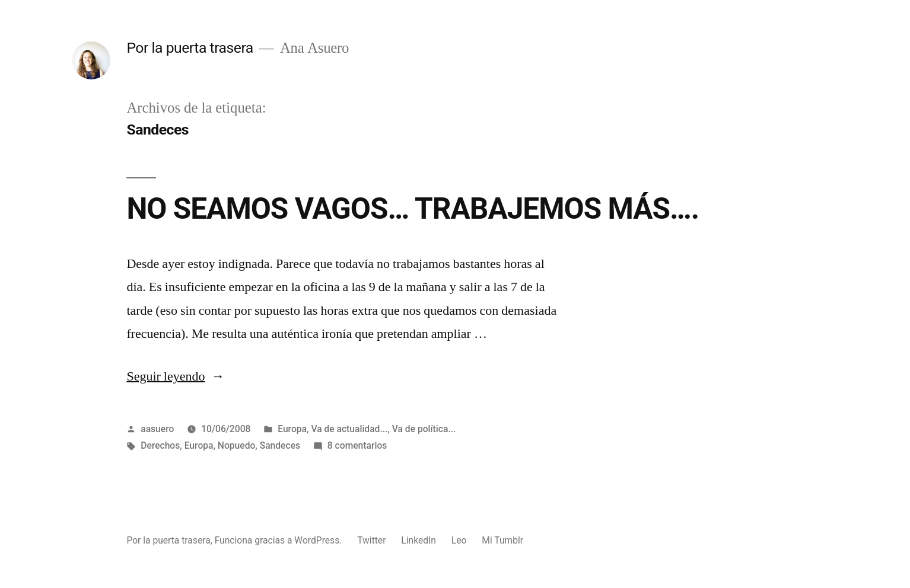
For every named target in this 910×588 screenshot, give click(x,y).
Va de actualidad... (349, 429)
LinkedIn (419, 540)
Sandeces (280, 445)
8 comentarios (357, 445)
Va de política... (424, 429)
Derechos (160, 445)
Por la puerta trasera (190, 48)
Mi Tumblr (502, 540)
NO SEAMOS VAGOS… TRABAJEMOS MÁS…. (413, 209)
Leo (459, 540)
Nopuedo (236, 445)
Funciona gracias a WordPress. (280, 540)
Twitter (371, 540)
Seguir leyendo (175, 376)
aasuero (157, 429)
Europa (292, 429)
